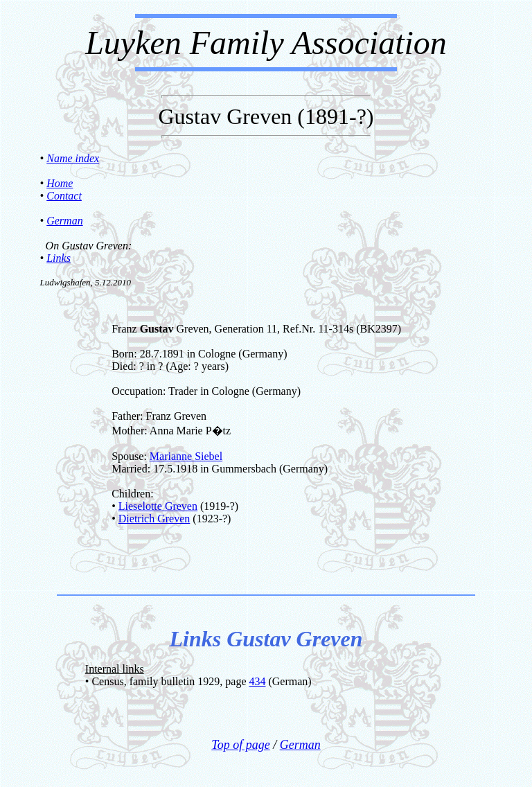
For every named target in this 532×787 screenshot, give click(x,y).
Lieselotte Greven (158, 506)
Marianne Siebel (186, 456)
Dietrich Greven (154, 519)
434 (257, 681)
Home (60, 183)
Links (59, 258)
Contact (64, 196)
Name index (73, 158)
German (64, 221)
